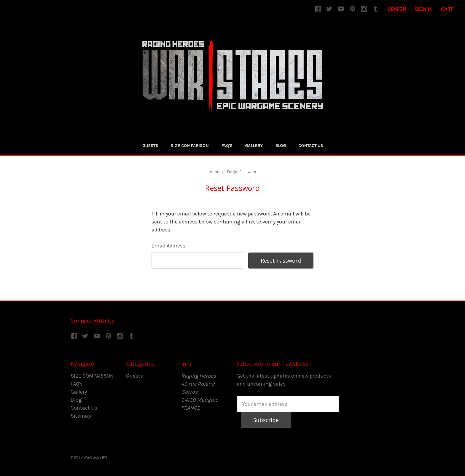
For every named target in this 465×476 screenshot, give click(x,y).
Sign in (424, 9)
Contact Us (311, 146)
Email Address (168, 246)
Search (397, 9)
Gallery (254, 146)
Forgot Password (242, 172)
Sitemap (81, 416)
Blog (281, 146)
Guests (150, 146)
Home (214, 172)
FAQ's (227, 146)
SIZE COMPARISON (190, 146)
